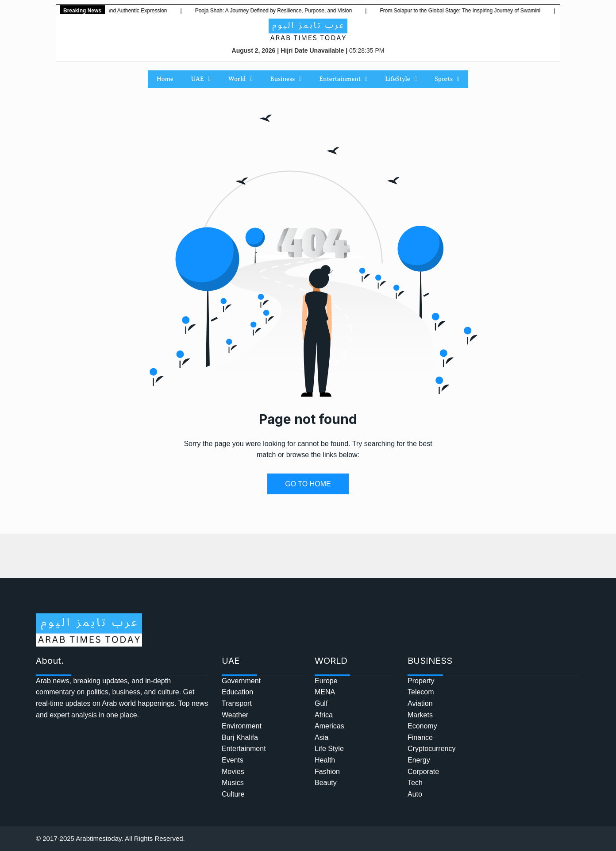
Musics (233, 783)
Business (286, 79)
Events (233, 760)
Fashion (327, 772)
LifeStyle (401, 79)
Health (325, 760)
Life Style (329, 749)
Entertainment (343, 79)
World (241, 79)
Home (165, 79)
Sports (447, 79)
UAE (201, 79)
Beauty (326, 783)
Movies (233, 772)
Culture (233, 794)
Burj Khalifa (240, 737)
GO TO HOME (308, 484)
